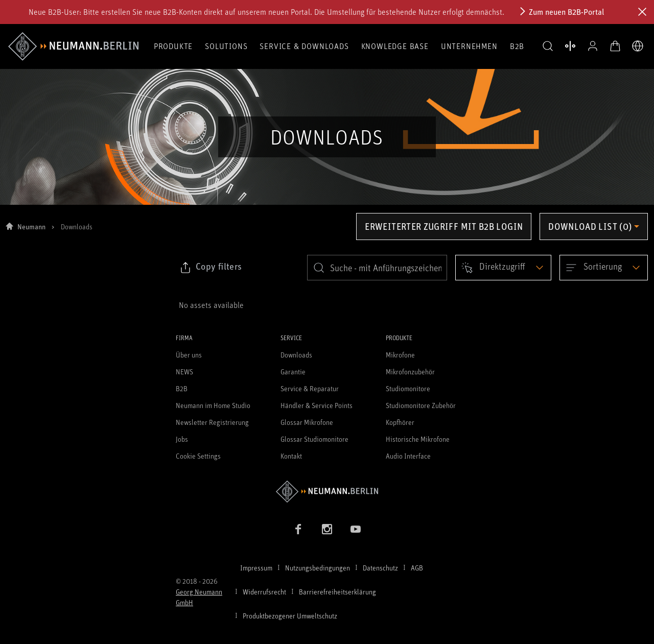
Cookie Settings (198, 456)
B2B (517, 46)
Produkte (173, 46)
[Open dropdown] (503, 268)
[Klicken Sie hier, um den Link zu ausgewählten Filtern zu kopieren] (211, 268)
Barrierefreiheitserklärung (337, 592)
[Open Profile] (593, 46)
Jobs (182, 439)
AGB (417, 568)
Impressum (256, 568)
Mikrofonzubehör (410, 372)
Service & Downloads (304, 46)
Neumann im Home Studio (213, 405)
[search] (377, 268)
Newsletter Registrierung (212, 422)
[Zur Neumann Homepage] (327, 492)
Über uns (189, 355)
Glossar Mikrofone (307, 422)
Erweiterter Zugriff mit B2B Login (444, 226)
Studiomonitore (408, 388)
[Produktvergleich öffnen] (570, 46)
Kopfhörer (400, 422)
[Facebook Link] (298, 529)
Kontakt (291, 456)
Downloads (296, 355)
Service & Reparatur (310, 388)
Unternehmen (469, 46)
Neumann (31, 226)
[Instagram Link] (327, 529)
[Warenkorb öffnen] (615, 46)
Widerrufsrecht (264, 592)
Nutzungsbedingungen (318, 568)
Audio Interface (408, 456)
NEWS (184, 372)
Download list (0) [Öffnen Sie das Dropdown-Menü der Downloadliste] (590, 226)
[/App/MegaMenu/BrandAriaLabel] (73, 46)
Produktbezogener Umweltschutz (290, 616)
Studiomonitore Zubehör (421, 405)
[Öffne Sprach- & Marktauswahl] (638, 46)
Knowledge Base (395, 46)
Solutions (226, 46)
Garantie (293, 372)
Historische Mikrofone (418, 439)
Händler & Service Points (317, 405)
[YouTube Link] (356, 529)
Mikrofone (400, 355)
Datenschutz (380, 568)
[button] (548, 46)
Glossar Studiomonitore (314, 439)
